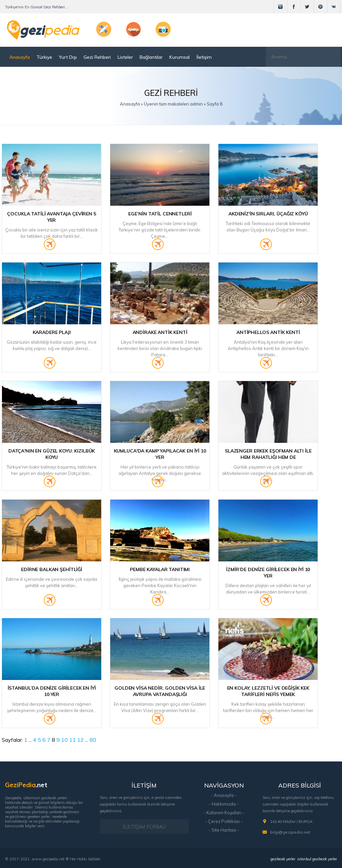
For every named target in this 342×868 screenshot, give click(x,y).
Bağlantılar (151, 57)
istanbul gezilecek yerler (317, 859)
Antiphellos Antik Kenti (268, 332)
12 (80, 740)
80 (93, 740)
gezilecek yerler (283, 859)
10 (64, 740)
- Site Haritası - (224, 830)
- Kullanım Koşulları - (224, 813)
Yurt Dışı (68, 57)
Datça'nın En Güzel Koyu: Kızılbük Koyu (52, 454)
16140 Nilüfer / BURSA (291, 821)
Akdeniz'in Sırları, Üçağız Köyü (268, 214)
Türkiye (44, 57)
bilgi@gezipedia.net (290, 832)
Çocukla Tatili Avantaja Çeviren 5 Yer (51, 217)
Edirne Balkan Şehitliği (52, 569)
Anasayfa (20, 57)
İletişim (204, 57)
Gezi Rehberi (97, 57)
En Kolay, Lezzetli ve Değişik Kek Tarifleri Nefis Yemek (268, 691)
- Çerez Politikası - (224, 821)
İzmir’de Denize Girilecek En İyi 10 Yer (268, 573)
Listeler (125, 57)
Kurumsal (180, 57)
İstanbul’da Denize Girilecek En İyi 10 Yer (52, 691)
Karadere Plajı (52, 332)
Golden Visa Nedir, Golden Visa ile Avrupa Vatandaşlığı (160, 691)
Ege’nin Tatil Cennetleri (160, 214)
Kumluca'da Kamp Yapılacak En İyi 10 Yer (160, 454)
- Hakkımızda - (224, 804)
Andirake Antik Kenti (160, 332)
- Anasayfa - (224, 795)
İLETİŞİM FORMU (144, 827)
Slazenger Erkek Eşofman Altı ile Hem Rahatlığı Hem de (268, 454)
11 (72, 740)
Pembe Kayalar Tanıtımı (160, 569)
